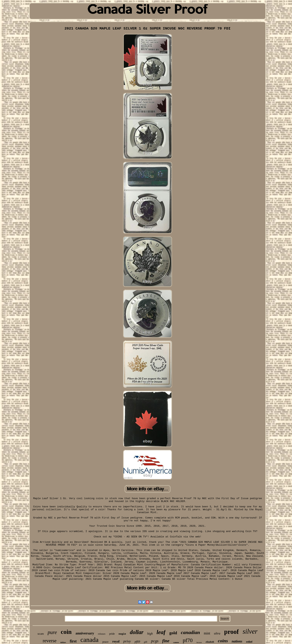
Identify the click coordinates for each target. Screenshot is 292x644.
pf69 (137, 642)
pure (52, 632)
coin (66, 632)
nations (237, 641)
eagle (122, 634)
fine (166, 641)
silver (250, 631)
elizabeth (210, 642)
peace (105, 642)
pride (112, 634)
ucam (41, 634)
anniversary (85, 633)
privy (127, 641)
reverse (50, 641)
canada (89, 640)
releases (102, 634)
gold (173, 633)
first (73, 641)
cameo (176, 642)
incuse (199, 642)
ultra (217, 633)
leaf (161, 632)
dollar (137, 632)
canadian (190, 632)
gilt (146, 642)
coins (223, 641)
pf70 (188, 640)
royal (116, 641)
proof (231, 632)
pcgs (155, 641)
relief (249, 642)
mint (207, 633)
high (150, 634)
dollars (63, 642)
